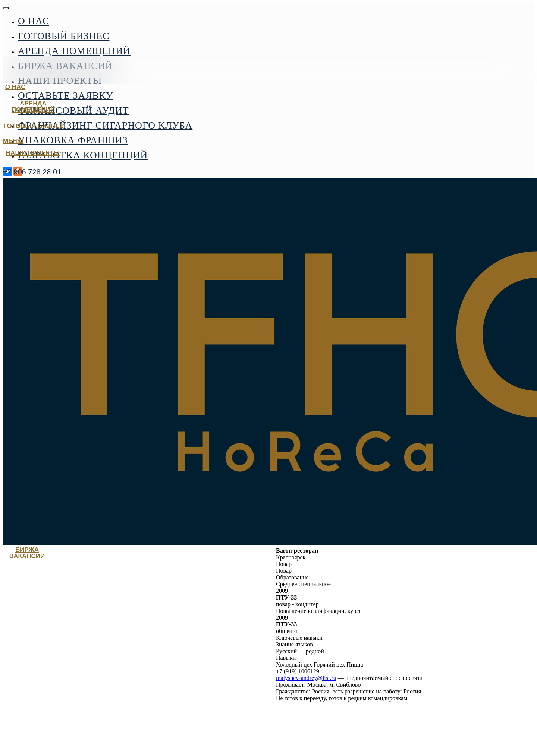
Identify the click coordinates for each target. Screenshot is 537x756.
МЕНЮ (13, 141)
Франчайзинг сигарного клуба (105, 125)
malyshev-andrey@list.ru (306, 678)
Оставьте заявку (65, 96)
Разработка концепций (83, 155)
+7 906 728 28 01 (32, 172)
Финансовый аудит (73, 110)
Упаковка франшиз (73, 140)
